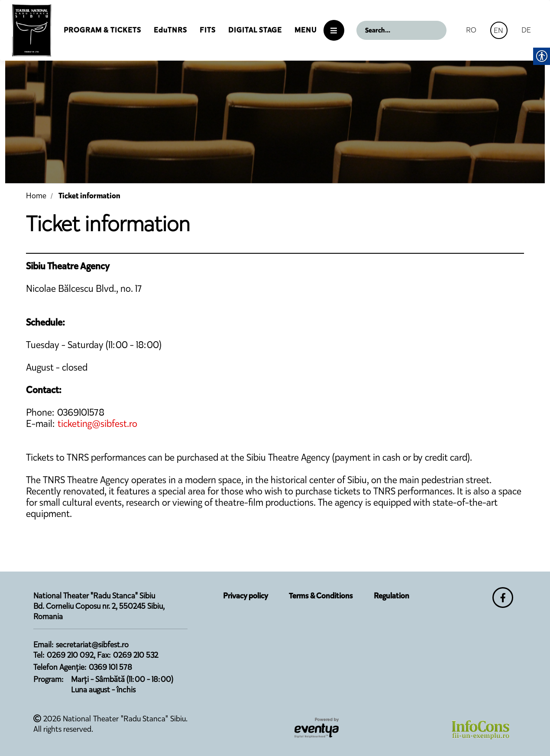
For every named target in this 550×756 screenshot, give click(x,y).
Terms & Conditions (321, 596)
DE (526, 30)
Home (36, 196)
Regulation (391, 596)
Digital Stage (255, 30)
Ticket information (89, 196)
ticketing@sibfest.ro (97, 424)
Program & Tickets (102, 30)
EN (498, 30)
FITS (208, 30)
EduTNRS (170, 30)
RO (471, 30)
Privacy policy (246, 596)
